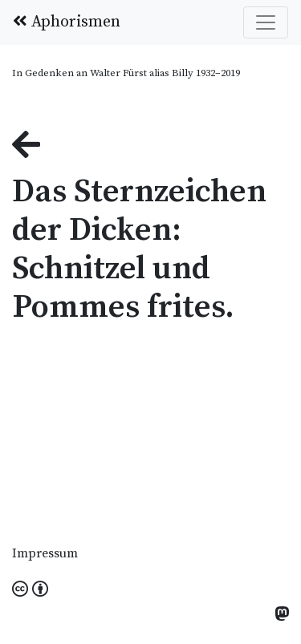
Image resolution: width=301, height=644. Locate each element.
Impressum (45, 553)
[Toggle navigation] (266, 22)
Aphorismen (67, 22)
